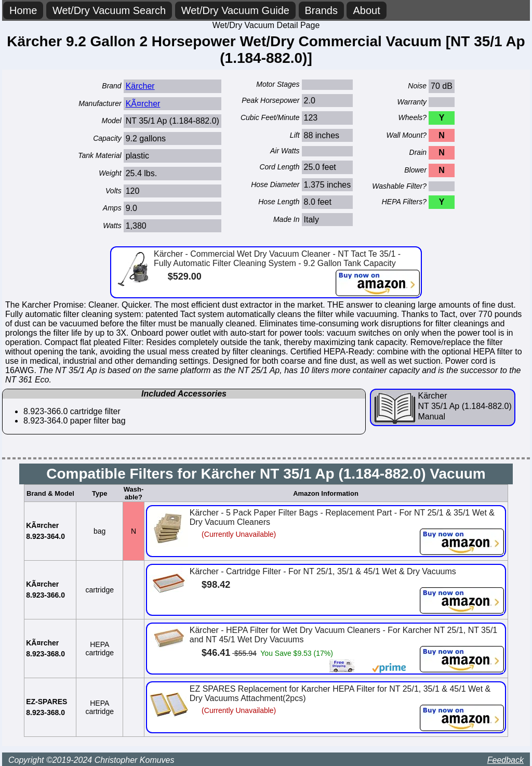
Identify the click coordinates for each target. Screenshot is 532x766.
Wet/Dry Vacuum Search (109, 10)
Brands (321, 10)
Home (23, 10)
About (366, 10)
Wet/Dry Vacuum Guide (235, 10)
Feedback (506, 760)
